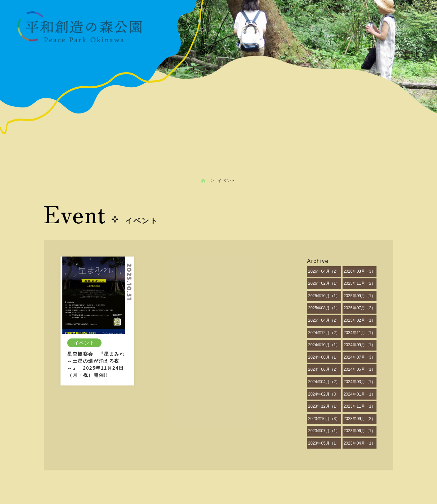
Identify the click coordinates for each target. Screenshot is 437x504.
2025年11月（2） (360, 283)
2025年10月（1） (324, 296)
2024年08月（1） (324, 357)
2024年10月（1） (324, 345)
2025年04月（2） (324, 320)
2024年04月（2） (324, 382)
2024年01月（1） (360, 394)
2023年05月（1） (324, 443)
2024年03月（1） (360, 382)
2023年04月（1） (360, 443)
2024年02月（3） (324, 394)
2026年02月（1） (324, 283)
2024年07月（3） (360, 357)
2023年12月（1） (324, 406)
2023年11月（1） (360, 406)
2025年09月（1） (360, 296)
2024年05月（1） (360, 369)
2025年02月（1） (360, 320)
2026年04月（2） (324, 271)
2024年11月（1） (360, 333)
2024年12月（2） (324, 333)
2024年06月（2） (324, 369)
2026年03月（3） (360, 271)
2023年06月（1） (360, 431)
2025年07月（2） (360, 308)
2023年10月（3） (324, 419)
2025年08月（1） (324, 308)
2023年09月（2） (360, 419)
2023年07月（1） (324, 431)
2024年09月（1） (360, 345)
